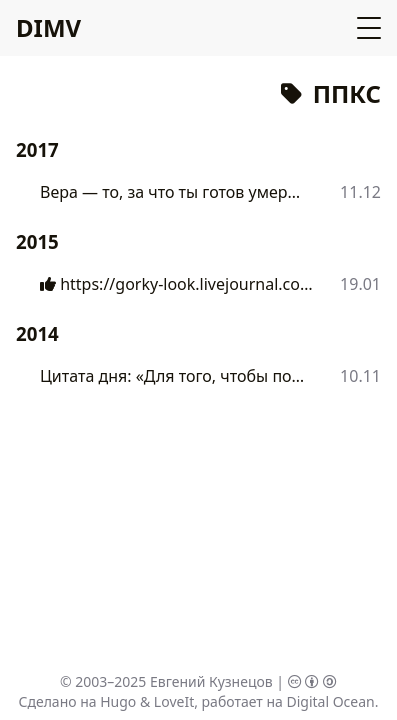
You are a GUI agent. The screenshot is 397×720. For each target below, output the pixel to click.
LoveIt (174, 701)
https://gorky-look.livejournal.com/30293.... (178, 284)
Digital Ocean (330, 701)
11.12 (360, 192)
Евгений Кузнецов (211, 681)
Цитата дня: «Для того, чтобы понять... (174, 376)
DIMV (48, 27)
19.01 (360, 284)
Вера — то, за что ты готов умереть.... (173, 192)
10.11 (360, 376)
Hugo (118, 701)
